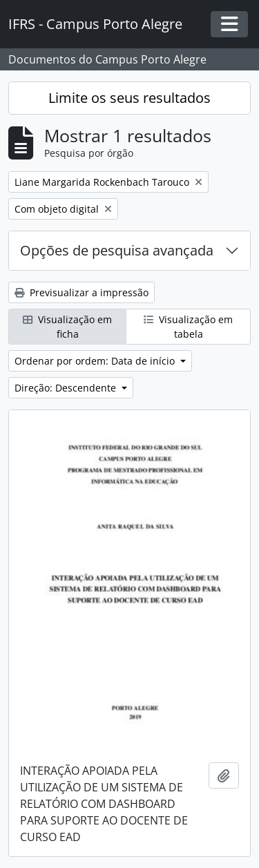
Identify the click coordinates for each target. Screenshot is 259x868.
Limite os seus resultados (129, 98)
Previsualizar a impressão (81, 292)
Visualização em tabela (188, 327)
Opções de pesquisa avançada (117, 250)
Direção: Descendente (67, 388)
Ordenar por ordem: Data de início (96, 361)
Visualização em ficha (67, 327)
